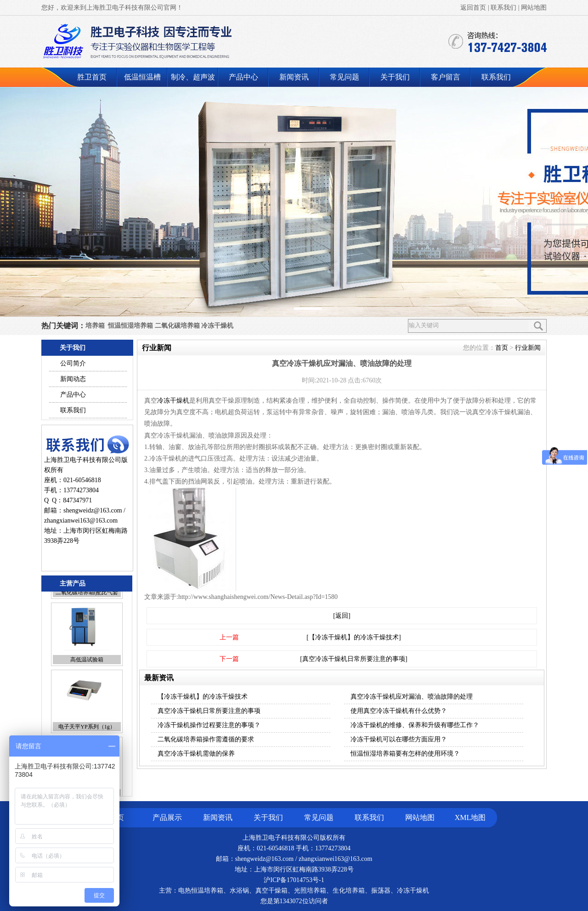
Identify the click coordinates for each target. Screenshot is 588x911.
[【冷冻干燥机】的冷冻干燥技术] (353, 637)
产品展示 (167, 817)
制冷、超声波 (193, 77)
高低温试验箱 (87, 692)
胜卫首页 (92, 77)
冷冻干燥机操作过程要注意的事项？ (209, 725)
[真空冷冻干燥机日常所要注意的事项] (353, 659)
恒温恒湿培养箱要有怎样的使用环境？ (405, 754)
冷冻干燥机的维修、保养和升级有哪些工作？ (415, 725)
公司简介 (73, 363)
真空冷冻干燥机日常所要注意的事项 (209, 711)
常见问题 (345, 77)
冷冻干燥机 (217, 326)
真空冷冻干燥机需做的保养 (196, 754)
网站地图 (534, 8)
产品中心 (243, 77)
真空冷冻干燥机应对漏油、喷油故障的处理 (412, 697)
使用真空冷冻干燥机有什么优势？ (399, 711)
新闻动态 (73, 379)
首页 (502, 348)
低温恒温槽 (142, 77)
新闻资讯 (294, 77)
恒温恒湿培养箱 (130, 326)
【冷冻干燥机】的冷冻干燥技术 (203, 697)
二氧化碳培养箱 (177, 326)
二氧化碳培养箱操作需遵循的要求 (206, 739)
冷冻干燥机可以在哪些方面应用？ (399, 739)
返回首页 (473, 8)
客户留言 (446, 77)
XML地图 (470, 817)
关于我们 (395, 77)
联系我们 (503, 8)
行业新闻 (528, 348)
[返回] (342, 616)
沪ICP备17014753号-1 (294, 880)
